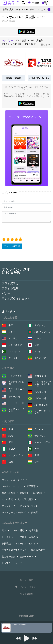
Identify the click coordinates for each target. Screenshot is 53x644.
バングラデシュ (42, 332)
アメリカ (13, 338)
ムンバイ (39, 429)
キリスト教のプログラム (14, 550)
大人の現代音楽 (25, 499)
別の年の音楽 (8, 557)
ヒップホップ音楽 (29, 506)
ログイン (46, 3)
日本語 (9, 312)
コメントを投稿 (12, 246)
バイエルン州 (41, 405)
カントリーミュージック (14, 512)
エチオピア (40, 358)
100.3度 (6, 44)
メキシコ (39, 351)
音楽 (4, 530)
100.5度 (17, 44)
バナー (6, 293)
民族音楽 (24, 493)
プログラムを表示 (29, 537)
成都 (11, 462)
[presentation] (23, 229)
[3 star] (12, 239)
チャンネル (22, 10)
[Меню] (49, 10)
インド (12, 332)
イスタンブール (16, 455)
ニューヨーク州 (16, 403)
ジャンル (34, 10)
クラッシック (8, 506)
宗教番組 (6, 544)
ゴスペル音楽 (8, 493)
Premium (35, 3)
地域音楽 (33, 530)
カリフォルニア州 (16, 390)
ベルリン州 (40, 392)
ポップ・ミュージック (13, 480)
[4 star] (16, 239)
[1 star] (4, 239)
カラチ (38, 449)
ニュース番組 (18, 530)
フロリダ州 (40, 376)
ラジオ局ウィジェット (16, 299)
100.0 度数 (21, 41)
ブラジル (13, 358)
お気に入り (8, 10)
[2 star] (8, 239)
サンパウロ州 (15, 376)
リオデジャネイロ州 (42, 412)
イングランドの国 (16, 383)
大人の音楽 (7, 499)
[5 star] (20, 239)
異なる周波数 (38, 550)
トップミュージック (12, 563)
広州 (11, 442)
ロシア (38, 338)
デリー (38, 462)
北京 (11, 436)
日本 (37, 345)
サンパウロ (40, 436)
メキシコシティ (42, 442)
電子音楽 (31, 486)
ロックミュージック (12, 486)
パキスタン (14, 351)
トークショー (8, 537)
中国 (11, 325)
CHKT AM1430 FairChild (40, 78)
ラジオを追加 (10, 288)
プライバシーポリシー (27, 587)
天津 (37, 455)
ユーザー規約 (27, 580)
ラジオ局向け (10, 283)
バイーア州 (40, 398)
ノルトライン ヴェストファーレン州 (43, 384)
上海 (11, 429)
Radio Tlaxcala (14, 78)
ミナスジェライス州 (16, 410)
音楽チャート (27, 557)
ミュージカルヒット (25, 544)
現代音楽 (38, 493)
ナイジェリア (41, 325)
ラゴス (12, 449)
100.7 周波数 (31, 44)
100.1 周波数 (37, 41)
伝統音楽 (36, 512)
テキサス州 (14, 397)
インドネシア (15, 345)
